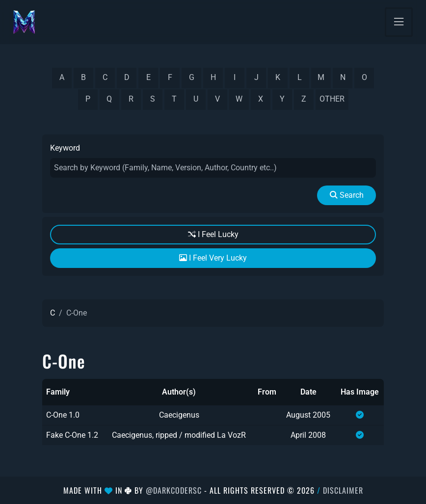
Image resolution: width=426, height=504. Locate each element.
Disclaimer (343, 490)
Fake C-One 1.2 (72, 435)
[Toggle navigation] (399, 22)
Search (347, 195)
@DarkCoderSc (174, 490)
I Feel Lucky (213, 234)
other (332, 99)
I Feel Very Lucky (213, 258)
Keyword (65, 148)
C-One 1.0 (63, 415)
